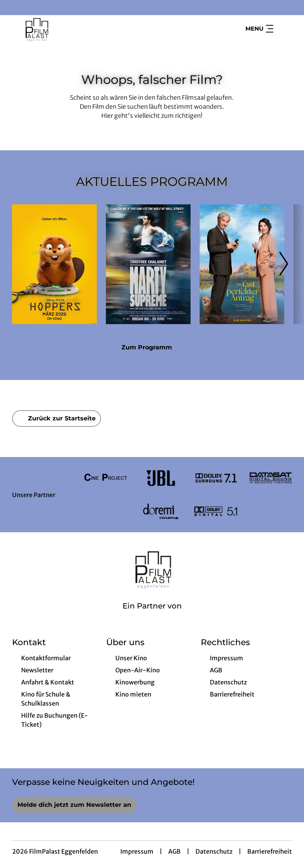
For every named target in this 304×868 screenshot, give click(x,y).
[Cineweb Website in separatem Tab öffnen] (152, 616)
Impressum (137, 851)
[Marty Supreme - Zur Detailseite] (148, 264)
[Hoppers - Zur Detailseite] (54, 264)
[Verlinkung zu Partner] (106, 478)
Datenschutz (214, 851)
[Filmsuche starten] (284, 29)
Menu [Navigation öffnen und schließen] (259, 29)
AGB (174, 851)
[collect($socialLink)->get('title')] (14, 8)
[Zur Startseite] (65, 29)
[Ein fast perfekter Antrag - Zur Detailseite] (242, 264)
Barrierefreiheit (270, 851)
